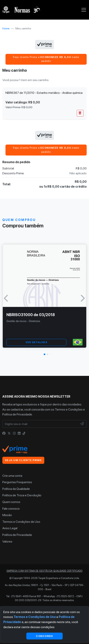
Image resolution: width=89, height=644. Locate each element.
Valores (7, 541)
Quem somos (11, 502)
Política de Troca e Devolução (22, 495)
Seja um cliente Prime (23, 460)
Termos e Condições (69, 409)
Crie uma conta (12, 476)
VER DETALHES (36, 342)
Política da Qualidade (16, 489)
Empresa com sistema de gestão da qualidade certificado (44, 571)
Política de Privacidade (17, 414)
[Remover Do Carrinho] (80, 113)
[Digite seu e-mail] (40, 424)
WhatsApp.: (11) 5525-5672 (59, 596)
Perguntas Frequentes (17, 482)
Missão (7, 515)
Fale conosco (11, 509)
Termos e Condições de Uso (21, 522)
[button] (44, 354)
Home (6, 28)
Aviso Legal (10, 528)
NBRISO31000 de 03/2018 (31, 315)
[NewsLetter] (82, 424)
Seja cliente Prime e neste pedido (46, 59)
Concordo (44, 636)
